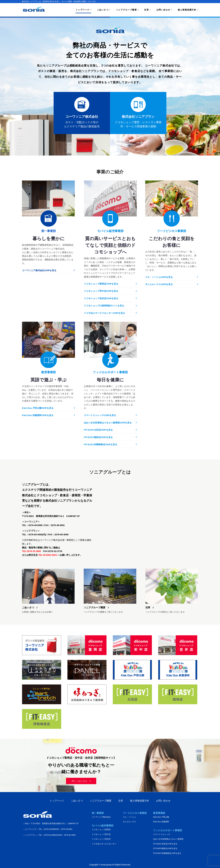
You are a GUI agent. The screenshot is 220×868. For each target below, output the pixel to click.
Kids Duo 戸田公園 (161, 817)
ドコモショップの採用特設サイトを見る (104, 306)
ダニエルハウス (129, 822)
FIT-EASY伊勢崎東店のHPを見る (101, 444)
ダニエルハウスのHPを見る (159, 284)
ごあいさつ (103, 10)
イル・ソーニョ (129, 817)
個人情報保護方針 (187, 10)
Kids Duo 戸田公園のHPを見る (38, 408)
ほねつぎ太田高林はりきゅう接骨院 (168, 839)
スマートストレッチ (162, 834)
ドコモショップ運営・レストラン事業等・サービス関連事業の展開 (138, 112)
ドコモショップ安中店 (101, 834)
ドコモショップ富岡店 (101, 830)
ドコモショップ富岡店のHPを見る (101, 284)
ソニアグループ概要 (126, 10)
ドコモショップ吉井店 (101, 839)
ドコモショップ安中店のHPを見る (101, 291)
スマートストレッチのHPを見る (100, 415)
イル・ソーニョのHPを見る (159, 277)
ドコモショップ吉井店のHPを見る (101, 298)
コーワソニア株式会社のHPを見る (39, 270)
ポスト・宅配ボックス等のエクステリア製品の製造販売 (82, 112)
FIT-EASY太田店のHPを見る (98, 430)
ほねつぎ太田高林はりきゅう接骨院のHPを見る (108, 423)
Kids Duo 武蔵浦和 (161, 822)
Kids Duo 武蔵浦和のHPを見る (38, 415)
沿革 (147, 10)
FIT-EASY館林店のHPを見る (98, 437)
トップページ (83, 10)
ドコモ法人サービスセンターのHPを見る (104, 313)
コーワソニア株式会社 (101, 817)
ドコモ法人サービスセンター (104, 844)
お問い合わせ (163, 10)
